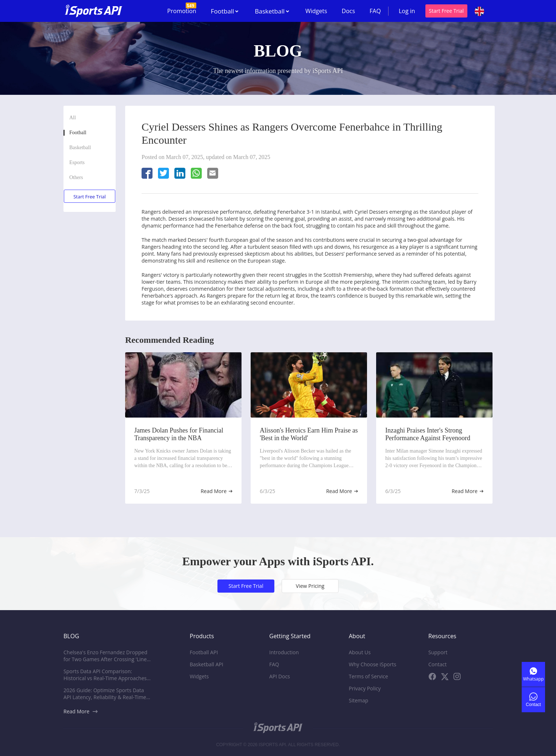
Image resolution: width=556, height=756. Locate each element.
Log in (407, 11)
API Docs (280, 676)
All (73, 118)
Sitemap (358, 700)
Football (78, 133)
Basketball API (206, 664)
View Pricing (310, 586)
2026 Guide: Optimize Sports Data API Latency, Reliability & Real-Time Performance (105, 694)
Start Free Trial (446, 11)
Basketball (80, 148)
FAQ (375, 11)
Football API (204, 652)
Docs (349, 11)
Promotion (182, 9)
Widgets (316, 11)
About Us (360, 652)
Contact (437, 664)
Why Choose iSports (372, 664)
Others (76, 177)
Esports (77, 162)
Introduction (284, 652)
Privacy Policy (365, 688)
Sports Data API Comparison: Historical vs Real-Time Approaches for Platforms (105, 675)
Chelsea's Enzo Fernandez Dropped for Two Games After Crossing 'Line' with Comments (106, 656)
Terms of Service (368, 676)
